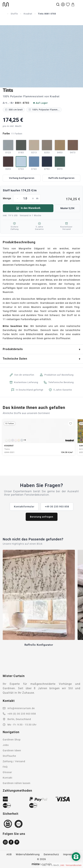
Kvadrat (28, 14)
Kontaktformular (24, 507)
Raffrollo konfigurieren (61, 178)
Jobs (6, 745)
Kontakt (8, 778)
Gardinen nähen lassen (17, 783)
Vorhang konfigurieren (22, 178)
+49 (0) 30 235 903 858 (22, 714)
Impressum (70, 854)
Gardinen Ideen (12, 750)
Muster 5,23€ (67, 208)
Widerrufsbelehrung (28, 854)
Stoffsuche (9, 756)
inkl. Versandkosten (71, 865)
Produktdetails (13, 349)
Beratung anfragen (42, 517)
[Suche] (58, 4)
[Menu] (78, 4)
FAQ (5, 767)
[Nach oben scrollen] (76, 862)
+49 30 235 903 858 (57, 507)
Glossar (7, 772)
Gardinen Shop (12, 740)
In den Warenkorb (28, 208)
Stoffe (14, 14)
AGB (9, 854)
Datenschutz (51, 854)
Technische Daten (15, 359)
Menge (41, 198)
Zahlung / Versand (14, 761)
